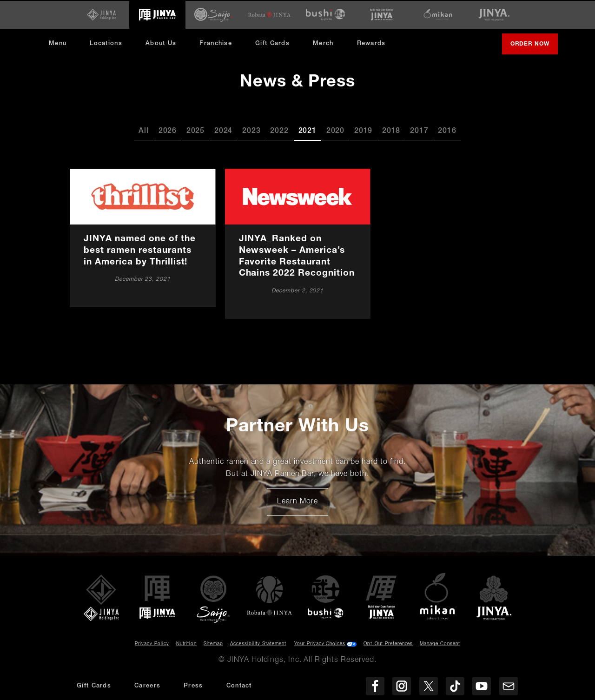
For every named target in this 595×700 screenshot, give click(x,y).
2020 (335, 131)
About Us (161, 43)
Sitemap (213, 643)
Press (193, 686)
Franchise (216, 43)
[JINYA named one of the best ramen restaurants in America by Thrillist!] (143, 237)
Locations (106, 43)
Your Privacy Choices (320, 643)
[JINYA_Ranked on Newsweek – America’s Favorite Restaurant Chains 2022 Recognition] (297, 243)
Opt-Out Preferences (388, 643)
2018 (391, 131)
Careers (147, 686)
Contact (239, 686)
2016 (447, 131)
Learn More (302, 504)
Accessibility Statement (258, 643)
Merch (327, 46)
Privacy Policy (152, 643)
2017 (419, 131)
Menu (58, 43)
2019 (363, 131)
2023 (251, 131)
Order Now (534, 47)
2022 (279, 131)
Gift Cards (272, 43)
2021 (307, 131)
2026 (168, 131)
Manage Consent (440, 643)
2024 (223, 131)
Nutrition (187, 643)
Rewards (371, 43)
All (143, 131)
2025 (195, 131)
